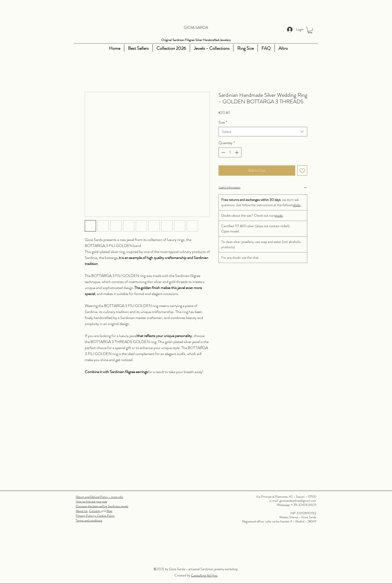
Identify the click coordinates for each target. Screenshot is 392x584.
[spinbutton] (230, 152)
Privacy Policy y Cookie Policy (95, 516)
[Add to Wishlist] (302, 171)
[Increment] (237, 152)
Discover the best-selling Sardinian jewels (102, 506)
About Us (82, 511)
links (297, 205)
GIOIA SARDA (196, 27)
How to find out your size (91, 501)
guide (279, 215)
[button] (310, 30)
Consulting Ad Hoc (204, 575)
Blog (109, 511)
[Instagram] (86, 48)
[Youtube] (94, 48)
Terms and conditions (89, 520)
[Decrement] (223, 152)
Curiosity (95, 511)
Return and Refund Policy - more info (99, 497)
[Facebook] (79, 48)
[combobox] (263, 132)
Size (223, 122)
